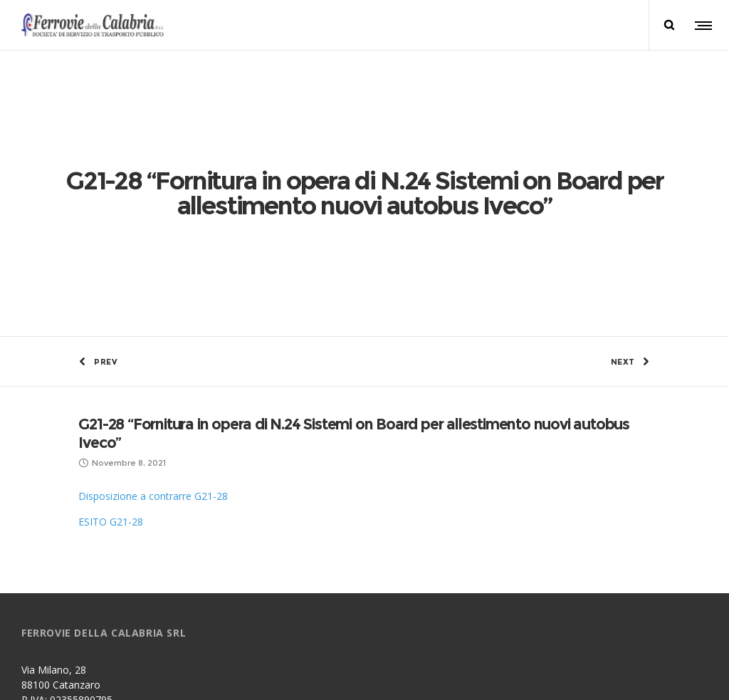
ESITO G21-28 (111, 356)
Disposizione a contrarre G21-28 (153, 330)
